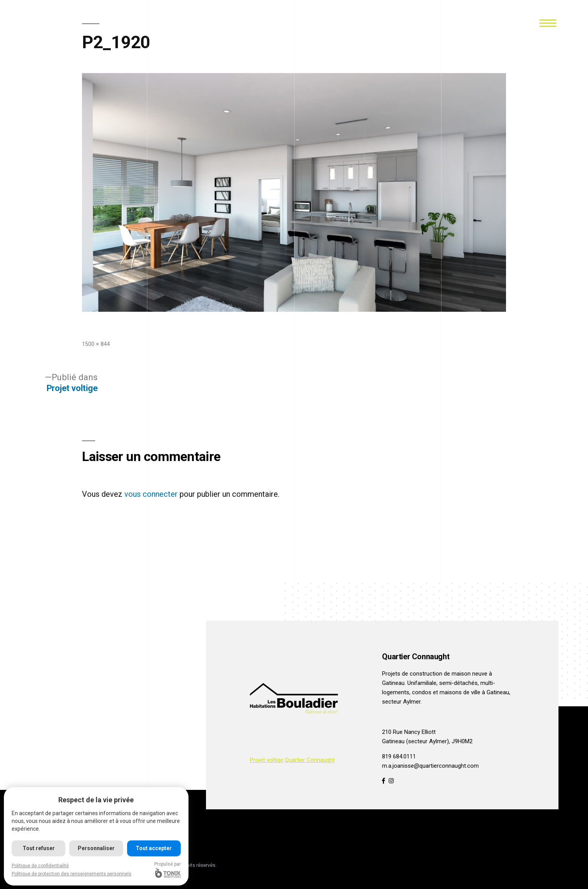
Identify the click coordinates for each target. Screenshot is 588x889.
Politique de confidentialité (40, 866)
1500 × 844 (96, 344)
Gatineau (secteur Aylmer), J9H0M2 (427, 741)
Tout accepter (154, 848)
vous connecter (151, 494)
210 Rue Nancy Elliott (409, 732)
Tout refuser (39, 848)
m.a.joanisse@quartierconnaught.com (430, 766)
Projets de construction (412, 674)
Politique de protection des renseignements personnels (72, 874)
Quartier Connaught (310, 760)
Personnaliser (96, 848)
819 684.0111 (399, 756)
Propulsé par (168, 870)
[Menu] (548, 22)
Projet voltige (267, 760)
